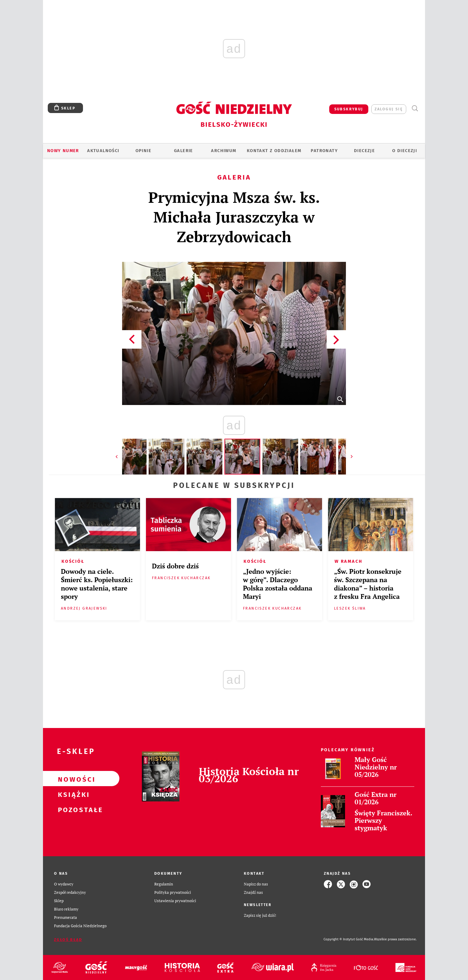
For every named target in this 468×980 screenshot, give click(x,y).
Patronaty (324, 151)
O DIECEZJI (405, 151)
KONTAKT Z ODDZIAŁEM (274, 151)
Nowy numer (63, 151)
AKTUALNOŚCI (103, 151)
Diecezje (364, 151)
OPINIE (143, 151)
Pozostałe (72, 809)
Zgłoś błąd (68, 940)
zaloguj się (389, 109)
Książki (72, 794)
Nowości (72, 779)
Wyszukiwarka (415, 108)
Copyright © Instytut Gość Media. (349, 939)
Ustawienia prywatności (175, 901)
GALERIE (184, 151)
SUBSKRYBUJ (349, 109)
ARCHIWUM (224, 151)
